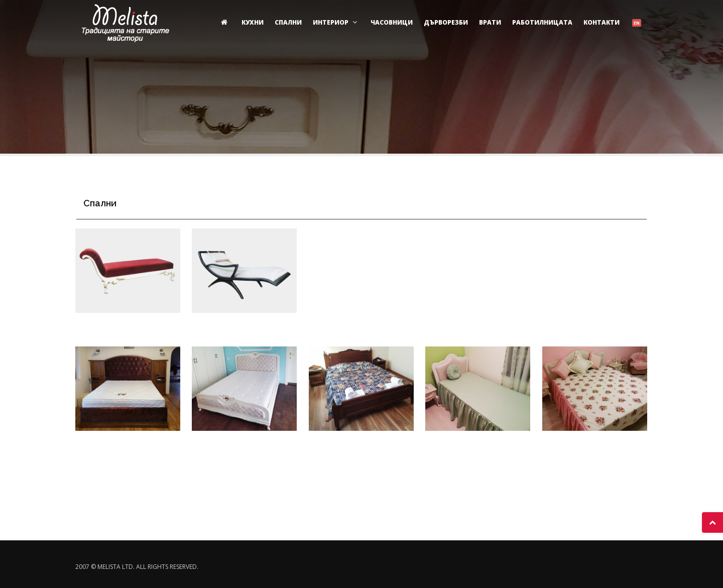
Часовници (392, 22)
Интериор (336, 22)
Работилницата (542, 22)
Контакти (601, 22)
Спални (288, 22)
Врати (490, 22)
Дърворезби (446, 22)
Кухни (253, 22)
